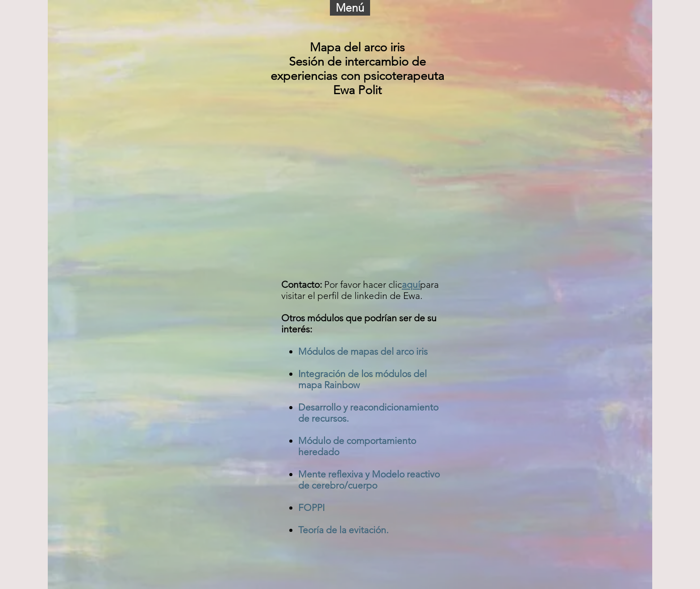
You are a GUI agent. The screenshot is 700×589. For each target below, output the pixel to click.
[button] (350, 8)
